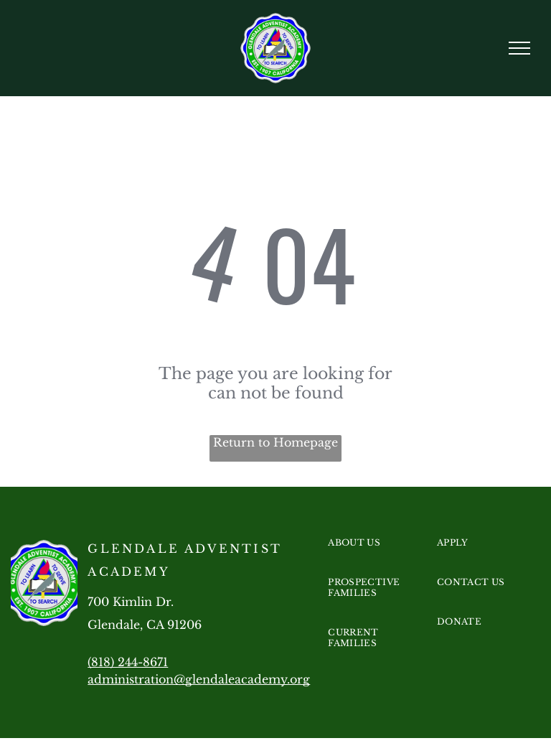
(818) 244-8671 (128, 662)
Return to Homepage (275, 442)
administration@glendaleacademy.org (199, 679)
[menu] (519, 48)
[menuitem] (378, 557)
